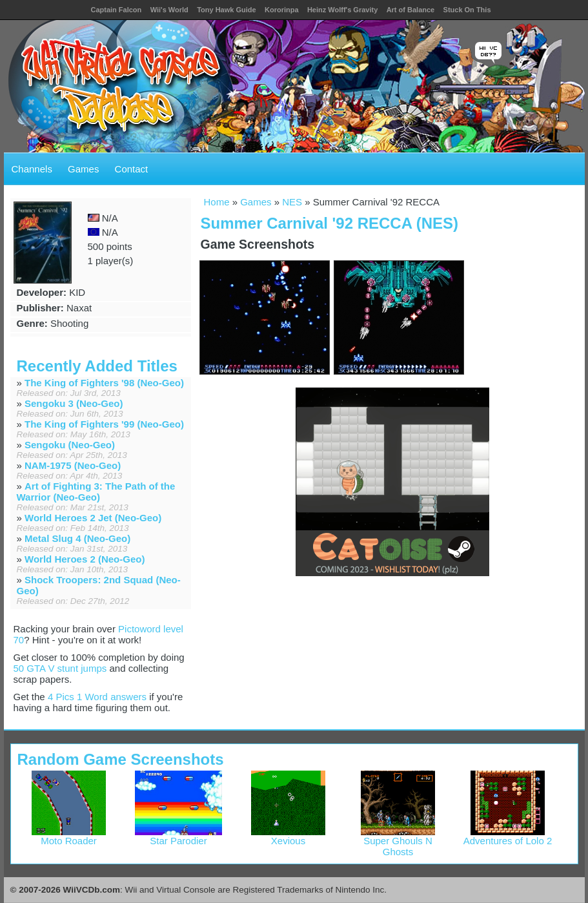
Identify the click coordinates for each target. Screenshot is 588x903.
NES (292, 202)
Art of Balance (411, 10)
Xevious (288, 836)
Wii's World (169, 10)
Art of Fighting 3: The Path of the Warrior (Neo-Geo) (96, 492)
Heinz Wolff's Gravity (342, 10)
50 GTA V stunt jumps (60, 668)
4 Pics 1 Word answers (97, 697)
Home (217, 202)
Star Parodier (178, 836)
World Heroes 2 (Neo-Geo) (85, 559)
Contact (132, 169)
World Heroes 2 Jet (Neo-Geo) (93, 518)
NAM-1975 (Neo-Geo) (73, 465)
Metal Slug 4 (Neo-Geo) (77, 538)
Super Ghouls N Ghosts (398, 842)
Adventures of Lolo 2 (508, 836)
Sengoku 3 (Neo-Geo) (74, 403)
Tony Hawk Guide (226, 10)
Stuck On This (467, 10)
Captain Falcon (116, 10)
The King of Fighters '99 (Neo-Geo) (104, 424)
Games (83, 169)
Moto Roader (68, 836)
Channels (32, 169)
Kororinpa (282, 10)
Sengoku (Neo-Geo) (70, 445)
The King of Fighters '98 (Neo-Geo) (104, 383)
